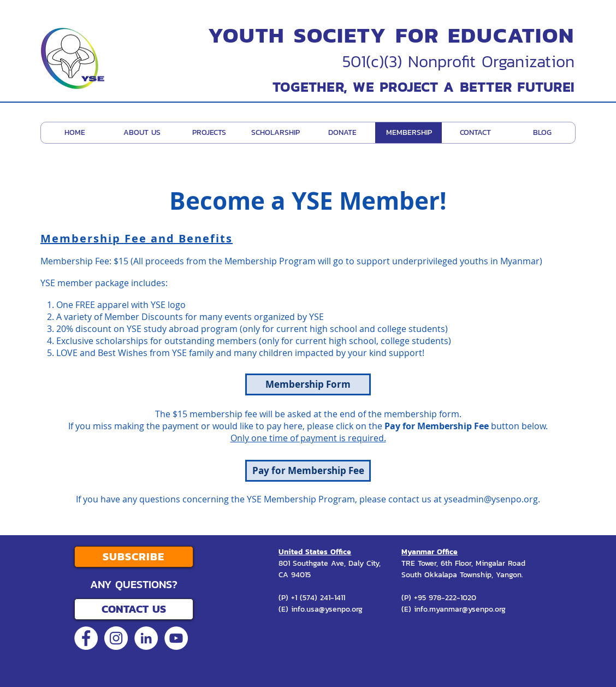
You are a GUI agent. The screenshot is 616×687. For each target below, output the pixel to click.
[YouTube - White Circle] (176, 638)
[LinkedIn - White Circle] (146, 638)
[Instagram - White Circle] (116, 638)
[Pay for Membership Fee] (308, 471)
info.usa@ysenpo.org (327, 609)
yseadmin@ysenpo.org (491, 499)
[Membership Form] (308, 384)
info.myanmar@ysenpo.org (460, 609)
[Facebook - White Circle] (86, 638)
